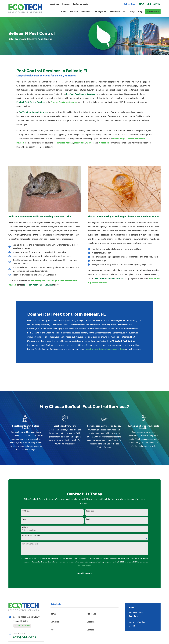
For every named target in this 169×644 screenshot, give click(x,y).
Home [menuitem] (64, 12)
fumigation (104, 143)
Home (53, 614)
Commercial (56, 622)
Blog (52, 630)
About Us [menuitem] (74, 12)
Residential (92, 614)
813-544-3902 (150, 4)
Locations (54, 4)
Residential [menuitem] (87, 12)
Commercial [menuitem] (114, 12)
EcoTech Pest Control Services (81, 94)
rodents (70, 143)
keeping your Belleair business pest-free (105, 349)
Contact (66, 4)
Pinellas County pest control (64, 102)
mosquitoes (80, 143)
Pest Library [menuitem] (129, 12)
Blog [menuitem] (140, 12)
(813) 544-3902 (25, 637)
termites (61, 143)
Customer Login (80, 4)
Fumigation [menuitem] (101, 12)
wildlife (90, 143)
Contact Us (153, 12)
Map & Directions (22, 626)
